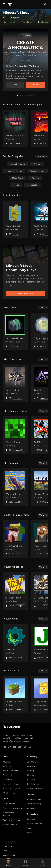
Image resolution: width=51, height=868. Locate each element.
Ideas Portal (32, 766)
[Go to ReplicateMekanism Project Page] (15, 331)
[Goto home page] (10, 4)
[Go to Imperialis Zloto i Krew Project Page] (15, 383)
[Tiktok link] (10, 747)
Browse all (42, 156)
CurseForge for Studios (37, 824)
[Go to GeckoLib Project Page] (15, 643)
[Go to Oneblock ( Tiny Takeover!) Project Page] (15, 695)
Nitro (29, 833)
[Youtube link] (15, 747)
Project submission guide (13, 808)
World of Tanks (9, 793)
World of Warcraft (10, 771)
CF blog (30, 771)
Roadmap (31, 780)
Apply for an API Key (11, 820)
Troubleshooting (34, 804)
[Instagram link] (4, 747)
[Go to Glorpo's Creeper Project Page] (15, 435)
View (15, 85)
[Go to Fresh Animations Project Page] (15, 539)
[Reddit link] (30, 747)
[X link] (25, 747)
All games (7, 762)
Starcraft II (7, 780)
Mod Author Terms (10, 855)
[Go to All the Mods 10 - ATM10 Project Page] (15, 591)
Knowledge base (34, 799)
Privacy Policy (8, 846)
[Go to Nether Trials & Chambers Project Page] (15, 128)
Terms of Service (9, 842)
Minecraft (7, 766)
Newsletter (32, 775)
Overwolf (31, 819)
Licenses (6, 851)
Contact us (32, 808)
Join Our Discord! (35, 762)
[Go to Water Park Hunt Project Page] (15, 487)
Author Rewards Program (10, 814)
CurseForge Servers (35, 789)
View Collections (26, 294)
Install (35, 85)
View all (43, 308)
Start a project (9, 804)
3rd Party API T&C (10, 824)
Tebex (30, 828)
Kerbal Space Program (12, 784)
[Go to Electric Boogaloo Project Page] (15, 219)
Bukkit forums (33, 784)
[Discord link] (20, 747)
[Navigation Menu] (4, 4)
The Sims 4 (7, 775)
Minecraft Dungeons (11, 789)
